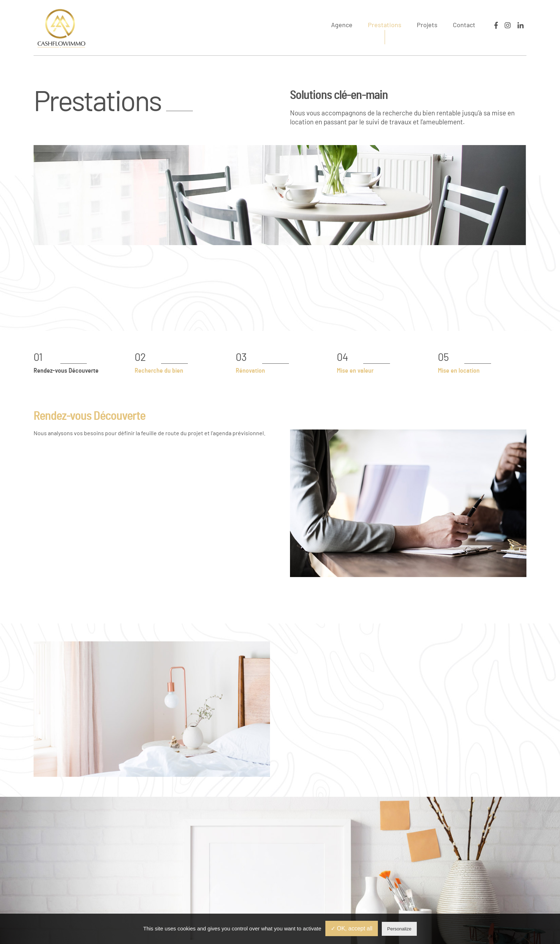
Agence (342, 25)
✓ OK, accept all (352, 928)
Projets (427, 25)
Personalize (399, 929)
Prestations (385, 25)
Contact (464, 25)
